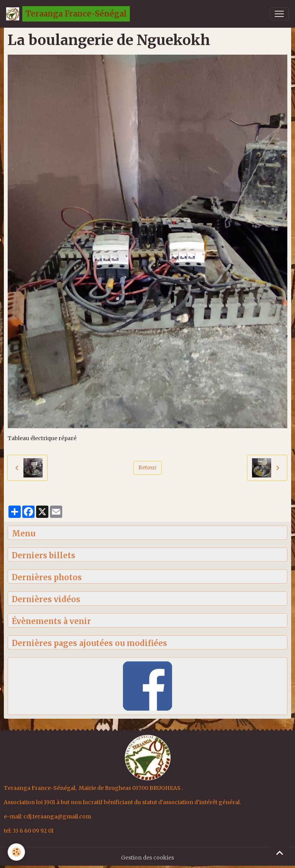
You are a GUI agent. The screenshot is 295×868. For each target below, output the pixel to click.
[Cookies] (16, 852)
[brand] (68, 14)
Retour (147, 467)
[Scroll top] (280, 853)
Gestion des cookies (147, 858)
